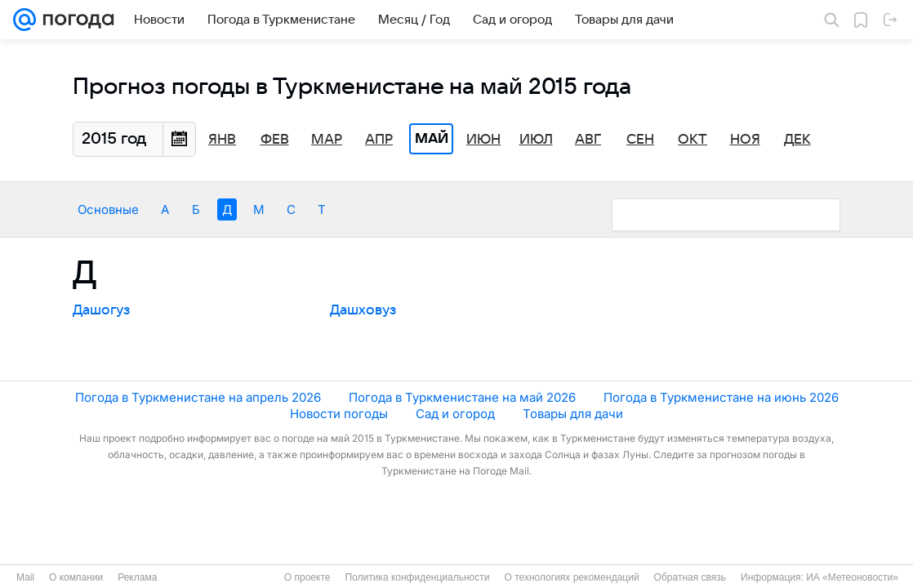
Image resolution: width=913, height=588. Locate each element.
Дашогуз (101, 310)
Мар (327, 140)
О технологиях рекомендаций (571, 577)
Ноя (745, 140)
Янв (222, 140)
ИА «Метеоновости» (852, 577)
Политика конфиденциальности (417, 577)
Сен (640, 140)
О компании (76, 577)
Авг (588, 140)
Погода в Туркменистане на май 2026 (462, 397)
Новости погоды (339, 414)
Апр (379, 140)
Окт (693, 140)
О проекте (307, 577)
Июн (483, 140)
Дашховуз (363, 310)
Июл (536, 140)
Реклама (137, 577)
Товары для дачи (573, 414)
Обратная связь (690, 577)
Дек (797, 140)
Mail (25, 577)
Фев (275, 140)
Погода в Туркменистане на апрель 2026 (198, 397)
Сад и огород (455, 414)
